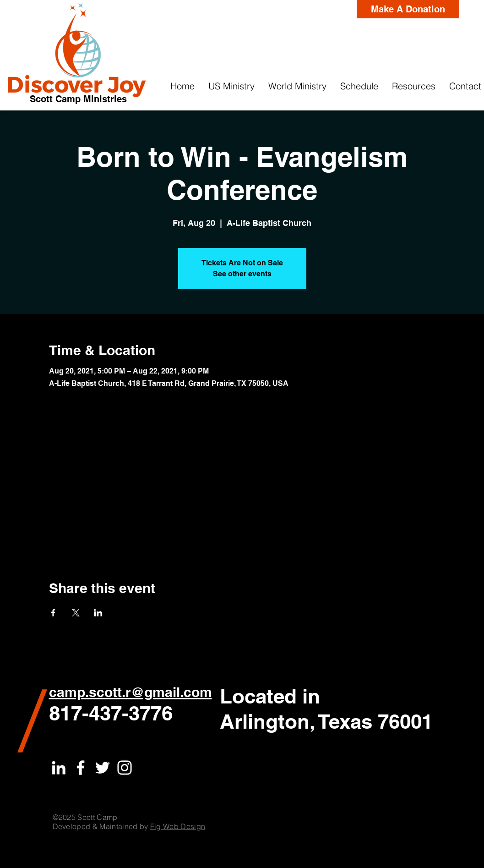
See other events (242, 274)
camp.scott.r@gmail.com (131, 692)
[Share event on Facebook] (53, 613)
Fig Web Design (178, 826)
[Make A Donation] (408, 9)
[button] (231, 86)
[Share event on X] (76, 613)
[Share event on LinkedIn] (98, 613)
